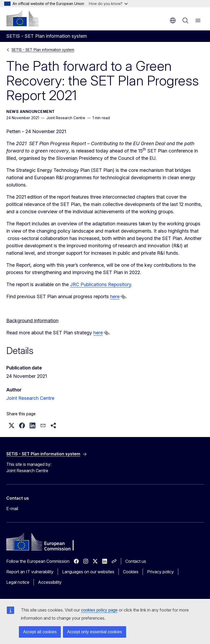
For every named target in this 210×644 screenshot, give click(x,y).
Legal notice (18, 582)
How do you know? (108, 4)
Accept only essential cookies (95, 632)
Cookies (131, 572)
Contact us (136, 561)
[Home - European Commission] (22, 18)
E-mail (12, 509)
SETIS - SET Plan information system (43, 50)
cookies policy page (99, 610)
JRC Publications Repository (101, 284)
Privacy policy (160, 572)
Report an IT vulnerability (30, 572)
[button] (12, 425)
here (115, 296)
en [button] (173, 20)
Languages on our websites (88, 572)
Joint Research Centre (30, 398)
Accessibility (50, 582)
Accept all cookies (40, 632)
